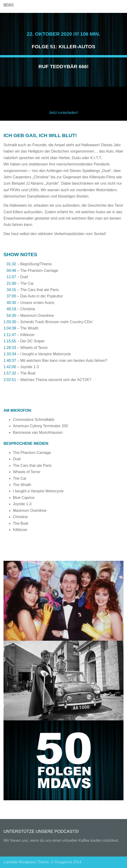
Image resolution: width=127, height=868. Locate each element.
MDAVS (9, 5)
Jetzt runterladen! (64, 113)
